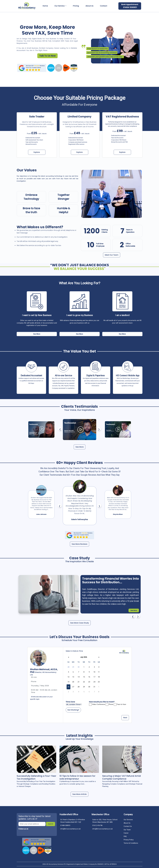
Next (99, 429)
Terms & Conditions (131, 843)
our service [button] (60, 6)
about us (89, 6)
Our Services (128, 820)
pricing (76, 6)
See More (37, 334)
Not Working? (73, 710)
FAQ (125, 836)
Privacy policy (129, 840)
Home (45, 6)
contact (104, 6)
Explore (37, 152)
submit (51, 824)
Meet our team (112, 255)
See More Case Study (80, 623)
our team (127, 830)
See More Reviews (79, 544)
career (126, 833)
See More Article (79, 794)
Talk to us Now (47, 56)
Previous (60, 429)
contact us (128, 826)
